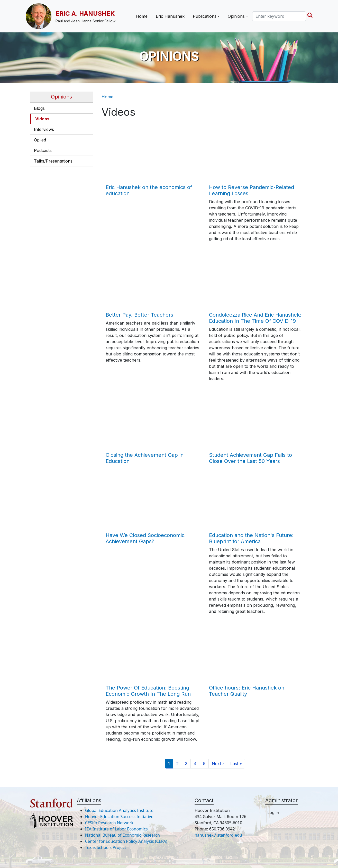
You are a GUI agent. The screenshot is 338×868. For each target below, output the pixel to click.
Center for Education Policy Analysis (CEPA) (126, 841)
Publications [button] (205, 16)
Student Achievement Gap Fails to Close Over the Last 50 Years (250, 458)
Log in (273, 812)
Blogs (39, 108)
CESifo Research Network (109, 823)
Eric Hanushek (170, 16)
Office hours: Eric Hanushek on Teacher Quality (247, 691)
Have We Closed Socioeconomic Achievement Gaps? (145, 538)
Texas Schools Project (106, 847)
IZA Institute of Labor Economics (116, 829)
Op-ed (40, 140)
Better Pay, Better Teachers (139, 315)
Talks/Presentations (53, 161)
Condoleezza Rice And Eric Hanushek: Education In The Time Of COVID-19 (255, 318)
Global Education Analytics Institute (119, 810)
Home (142, 16)
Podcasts (43, 150)
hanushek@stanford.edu (218, 835)
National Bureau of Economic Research (122, 835)
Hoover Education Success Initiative (119, 817)
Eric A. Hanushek (85, 14)
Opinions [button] (236, 16)
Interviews (44, 129)
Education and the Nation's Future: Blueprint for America (251, 538)
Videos (42, 119)
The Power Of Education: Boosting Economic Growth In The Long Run (148, 691)
